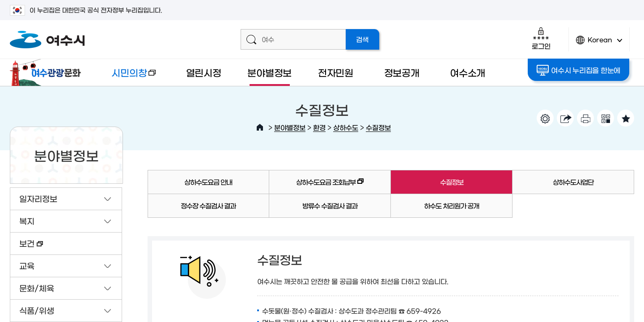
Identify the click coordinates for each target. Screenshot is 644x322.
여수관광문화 (48, 72)
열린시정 (204, 72)
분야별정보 (269, 72)
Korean (599, 44)
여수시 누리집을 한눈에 (579, 70)
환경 (319, 127)
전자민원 (336, 72)
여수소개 (468, 72)
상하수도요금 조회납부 (316, 186)
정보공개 (402, 72)
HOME (260, 127)
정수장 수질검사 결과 (208, 205)
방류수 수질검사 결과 (330, 205)
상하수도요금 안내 (208, 182)
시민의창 (127, 77)
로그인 (541, 38)
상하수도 (346, 127)
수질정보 (378, 127)
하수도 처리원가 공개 (451, 205)
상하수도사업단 (573, 182)
